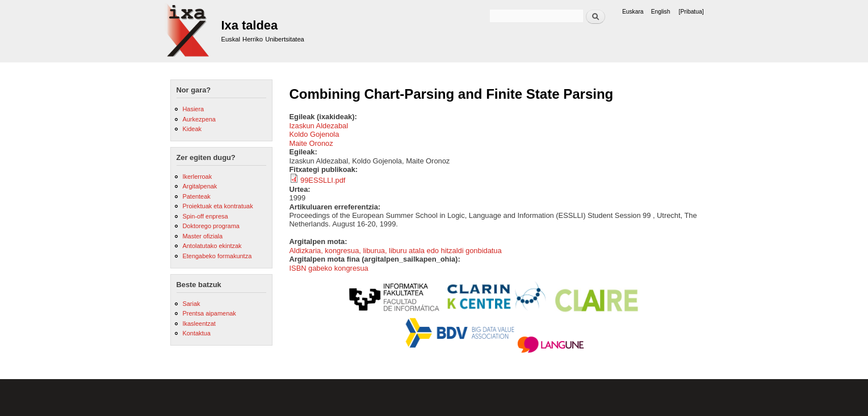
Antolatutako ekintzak (212, 246)
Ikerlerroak (197, 177)
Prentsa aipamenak (209, 313)
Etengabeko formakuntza (217, 256)
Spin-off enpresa (205, 216)
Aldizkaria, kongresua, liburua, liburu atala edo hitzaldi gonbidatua (396, 251)
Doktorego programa (211, 226)
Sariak (191, 304)
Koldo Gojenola (315, 134)
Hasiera (193, 109)
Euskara (633, 12)
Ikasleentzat (199, 323)
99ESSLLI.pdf (323, 180)
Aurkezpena (199, 119)
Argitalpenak (200, 186)
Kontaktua (196, 333)
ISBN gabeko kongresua (329, 268)
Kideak (192, 129)
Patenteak (196, 196)
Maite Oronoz (311, 143)
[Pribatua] (691, 12)
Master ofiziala (202, 236)
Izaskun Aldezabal (319, 126)
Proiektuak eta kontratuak (217, 206)
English (661, 12)
